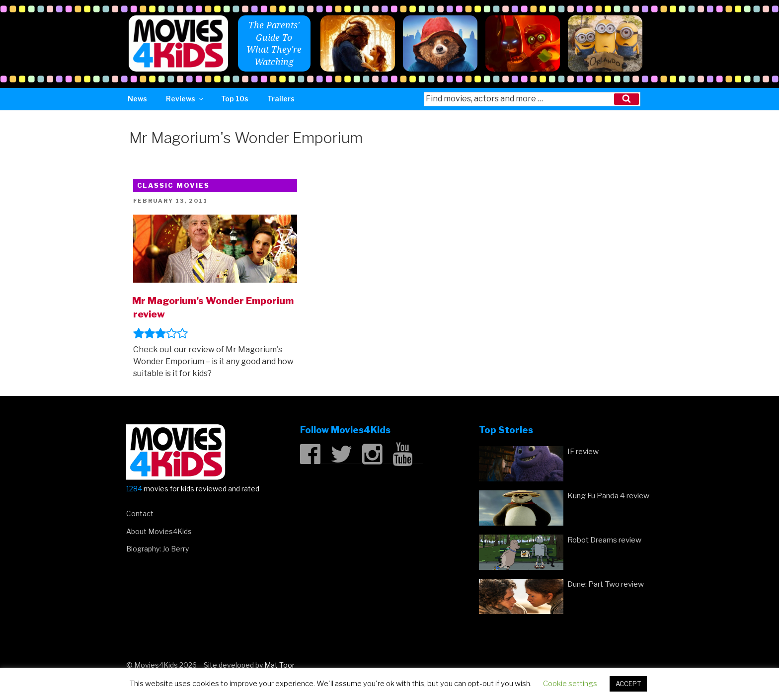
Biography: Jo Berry (157, 549)
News (137, 99)
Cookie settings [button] (570, 684)
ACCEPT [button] (628, 684)
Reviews (185, 99)
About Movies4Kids (159, 531)
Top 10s (235, 99)
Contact (140, 513)
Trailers (281, 99)
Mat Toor (279, 665)
